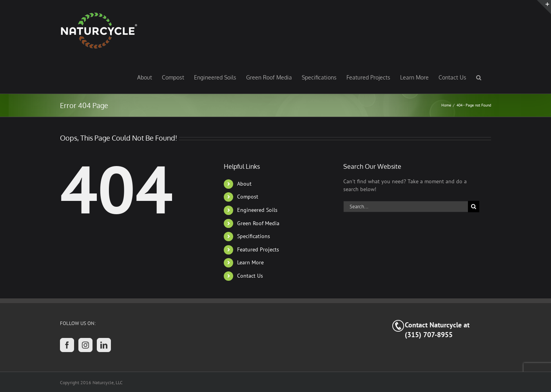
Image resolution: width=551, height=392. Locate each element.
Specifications (254, 236)
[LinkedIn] (104, 345)
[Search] (474, 207)
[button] (479, 77)
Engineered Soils (257, 210)
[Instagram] (85, 345)
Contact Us (250, 276)
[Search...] (406, 207)
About (244, 184)
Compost (248, 197)
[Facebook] (67, 345)
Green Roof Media (258, 223)
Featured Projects (258, 249)
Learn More (250, 262)
